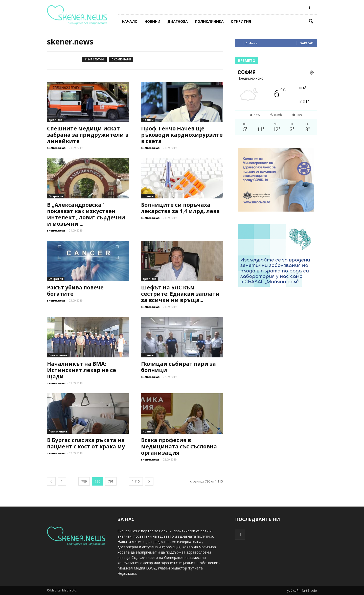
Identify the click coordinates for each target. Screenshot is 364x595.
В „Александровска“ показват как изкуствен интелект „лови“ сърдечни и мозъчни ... (86, 214)
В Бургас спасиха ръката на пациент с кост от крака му (86, 443)
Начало (130, 21)
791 (111, 481)
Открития (241, 21)
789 (84, 481)
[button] (311, 21)
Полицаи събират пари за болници (178, 367)
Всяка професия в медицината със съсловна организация (179, 446)
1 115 (136, 481)
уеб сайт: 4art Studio (302, 591)
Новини (152, 21)
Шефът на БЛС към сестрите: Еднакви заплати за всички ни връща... (180, 294)
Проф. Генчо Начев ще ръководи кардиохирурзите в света (182, 135)
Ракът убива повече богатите (75, 291)
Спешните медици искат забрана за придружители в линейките (88, 135)
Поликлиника (209, 21)
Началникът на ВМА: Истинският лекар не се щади (82, 370)
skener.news (56, 148)
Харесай (307, 43)
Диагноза (178, 21)
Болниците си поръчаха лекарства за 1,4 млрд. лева (180, 208)
